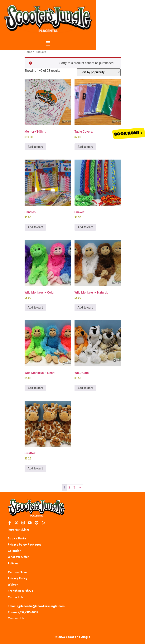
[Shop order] (99, 72)
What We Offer (18, 557)
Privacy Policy (18, 578)
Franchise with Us (20, 591)
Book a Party (17, 538)
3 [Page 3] (74, 487)
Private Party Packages (24, 545)
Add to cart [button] (35, 147)
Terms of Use (17, 572)
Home (28, 52)
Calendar (14, 551)
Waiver (13, 585)
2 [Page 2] (69, 487)
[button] (48, 44)
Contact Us (16, 618)
